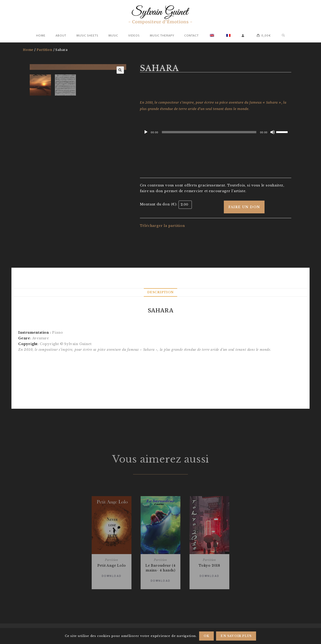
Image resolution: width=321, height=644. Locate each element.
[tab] (160, 292)
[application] (216, 132)
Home (28, 50)
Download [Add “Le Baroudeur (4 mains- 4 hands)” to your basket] (161, 581)
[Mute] (273, 132)
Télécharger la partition (162, 226)
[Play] (146, 132)
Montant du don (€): (159, 204)
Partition (44, 50)
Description (160, 292)
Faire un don (244, 207)
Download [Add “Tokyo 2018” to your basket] (210, 576)
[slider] (209, 132)
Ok (206, 636)
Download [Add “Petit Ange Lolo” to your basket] (112, 576)
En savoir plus (236, 636)
